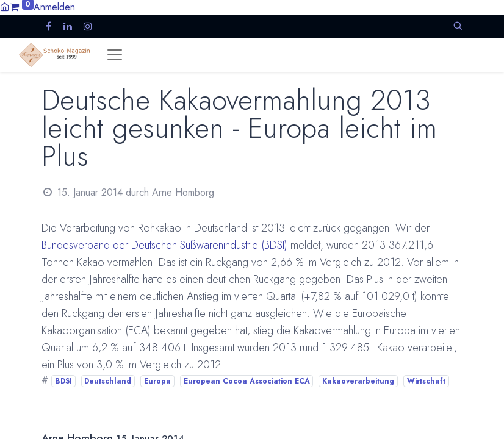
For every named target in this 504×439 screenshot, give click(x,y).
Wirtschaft (426, 381)
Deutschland (108, 381)
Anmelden (54, 7)
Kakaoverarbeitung (358, 381)
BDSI (63, 381)
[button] (458, 26)
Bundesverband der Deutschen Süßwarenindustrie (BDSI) (164, 245)
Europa (157, 381)
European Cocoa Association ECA (247, 381)
